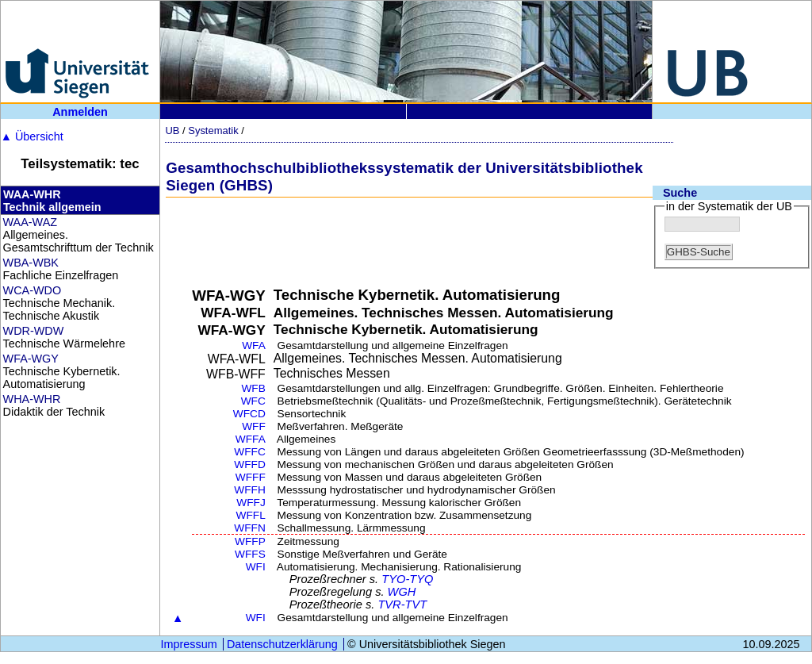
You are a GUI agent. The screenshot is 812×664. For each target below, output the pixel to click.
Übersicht (32, 136)
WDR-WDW (34, 331)
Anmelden (80, 112)
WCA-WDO (33, 290)
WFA (254, 345)
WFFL (251, 515)
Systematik (213, 130)
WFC (253, 401)
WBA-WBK (31, 263)
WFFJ (251, 503)
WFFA (251, 439)
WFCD (249, 414)
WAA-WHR (32, 194)
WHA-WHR (32, 399)
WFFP (250, 541)
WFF (254, 426)
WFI (256, 567)
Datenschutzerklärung (282, 644)
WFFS (250, 554)
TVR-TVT (402, 605)
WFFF (251, 477)
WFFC (249, 452)
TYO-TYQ (407, 579)
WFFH (249, 490)
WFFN (249, 528)
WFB (253, 388)
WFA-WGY (31, 359)
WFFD (249, 464)
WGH (402, 592)
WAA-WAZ (30, 222)
